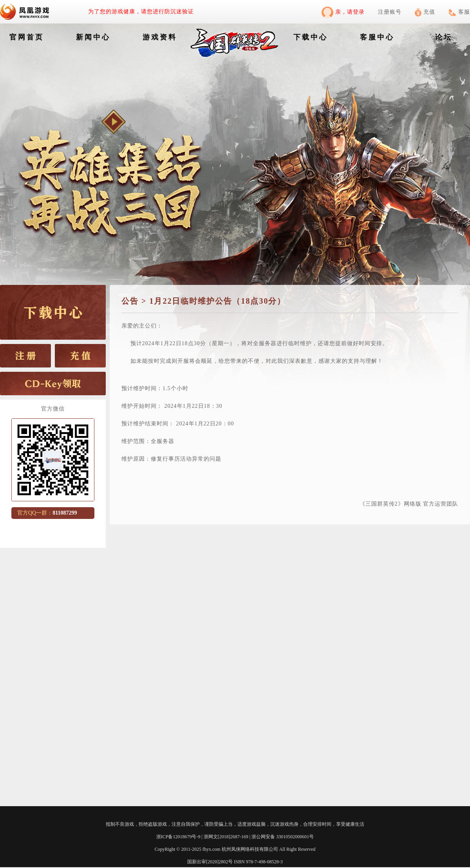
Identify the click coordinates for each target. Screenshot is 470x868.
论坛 (444, 37)
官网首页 (27, 37)
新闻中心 (93, 37)
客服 (459, 12)
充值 (425, 12)
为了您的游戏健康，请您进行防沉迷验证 (141, 12)
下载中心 (311, 37)
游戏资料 (160, 37)
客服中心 (377, 37)
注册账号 (390, 12)
